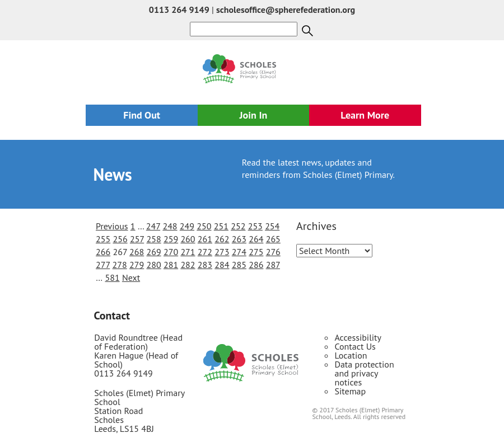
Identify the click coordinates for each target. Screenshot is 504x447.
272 (205, 252)
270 (171, 252)
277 (103, 265)
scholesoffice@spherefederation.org (286, 10)
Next (131, 277)
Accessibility (358, 337)
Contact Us (355, 346)
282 (188, 265)
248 (170, 226)
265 (273, 239)
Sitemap (350, 391)
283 (205, 265)
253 (255, 226)
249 (187, 226)
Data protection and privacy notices (364, 373)
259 (171, 239)
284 (222, 265)
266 (103, 252)
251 (221, 226)
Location (351, 355)
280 (153, 265)
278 (120, 265)
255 (103, 239)
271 (188, 252)
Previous (112, 226)
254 (272, 226)
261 (205, 239)
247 (153, 226)
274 (239, 252)
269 (153, 252)
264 (256, 239)
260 (188, 239)
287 (273, 265)
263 (239, 239)
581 (112, 277)
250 (204, 226)
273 (222, 252)
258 (153, 239)
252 (238, 226)
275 (256, 252)
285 (239, 265)
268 (137, 252)
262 (222, 239)
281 (171, 265)
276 (273, 252)
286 (256, 265)
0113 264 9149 (179, 10)
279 (137, 265)
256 (120, 239)
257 (137, 239)
